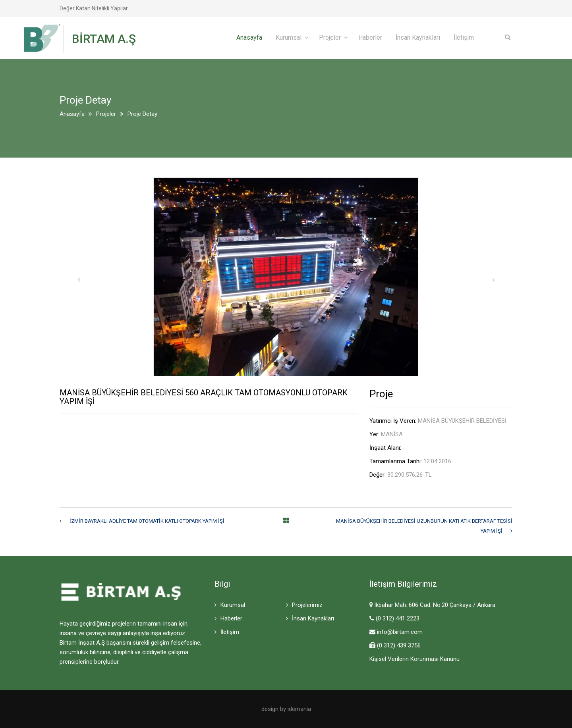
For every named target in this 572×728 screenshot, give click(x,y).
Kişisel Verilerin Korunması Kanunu (415, 659)
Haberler (370, 38)
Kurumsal (289, 38)
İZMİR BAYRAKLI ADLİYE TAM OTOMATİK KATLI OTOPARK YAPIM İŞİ (147, 521)
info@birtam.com (400, 632)
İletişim (464, 38)
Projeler (330, 38)
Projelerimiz (307, 605)
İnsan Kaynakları (418, 38)
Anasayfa (249, 38)
